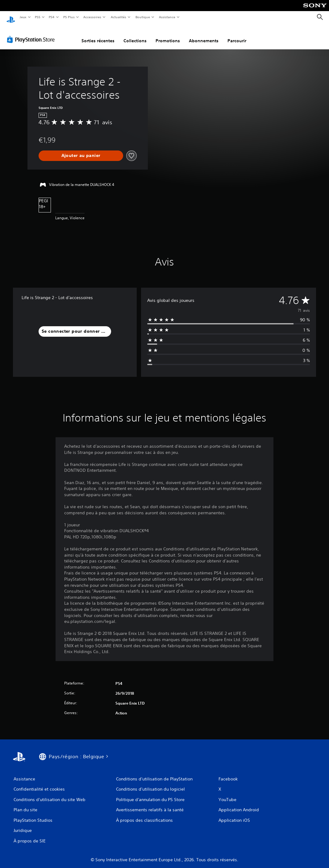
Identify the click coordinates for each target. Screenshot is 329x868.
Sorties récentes (98, 35)
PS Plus (69, 17)
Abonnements (204, 35)
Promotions (168, 35)
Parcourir (237, 35)
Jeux (23, 17)
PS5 (38, 17)
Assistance (167, 17)
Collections (135, 35)
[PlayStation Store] (32, 34)
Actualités (118, 17)
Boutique (142, 17)
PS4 (52, 17)
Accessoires (92, 17)
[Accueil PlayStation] (11, 17)
